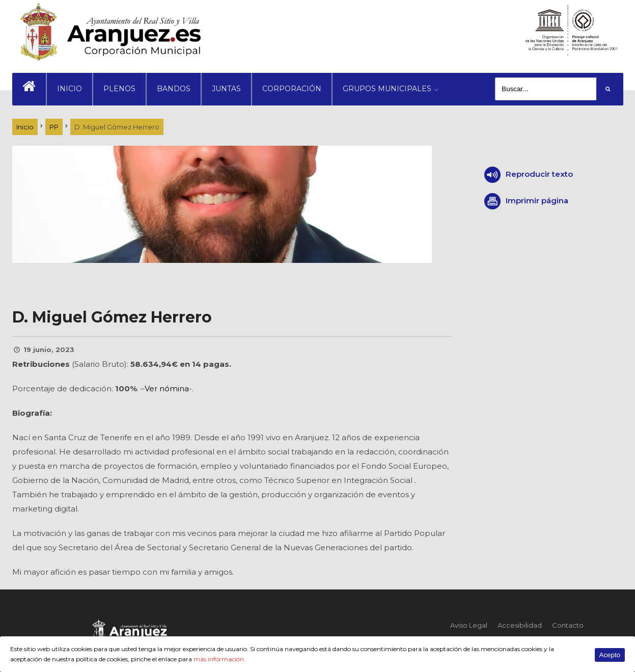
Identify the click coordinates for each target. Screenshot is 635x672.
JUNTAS (226, 89)
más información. (219, 659)
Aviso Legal (469, 625)
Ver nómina (167, 388)
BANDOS (174, 89)
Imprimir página (537, 200)
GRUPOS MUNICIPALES (387, 89)
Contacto (568, 625)
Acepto (610, 655)
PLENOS (119, 89)
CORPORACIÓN (292, 89)
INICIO (70, 89)
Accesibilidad (520, 625)
